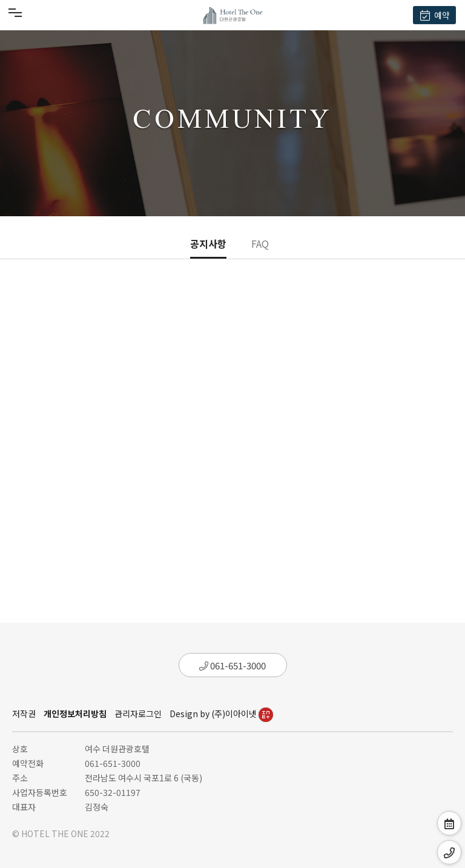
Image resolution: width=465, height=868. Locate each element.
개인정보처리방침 (75, 714)
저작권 (24, 714)
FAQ (260, 244)
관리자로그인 (138, 714)
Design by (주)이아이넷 (221, 714)
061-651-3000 (232, 665)
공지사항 (208, 244)
